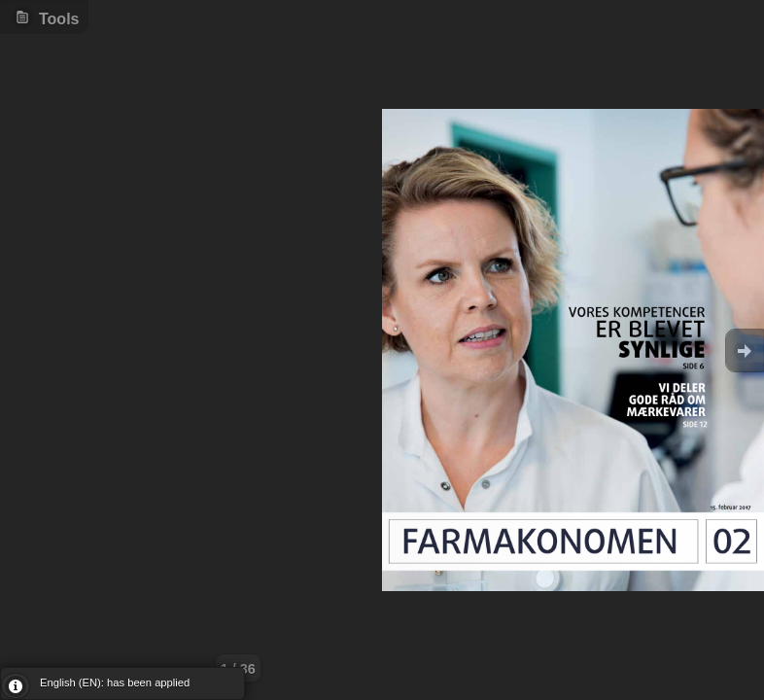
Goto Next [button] (745, 350)
